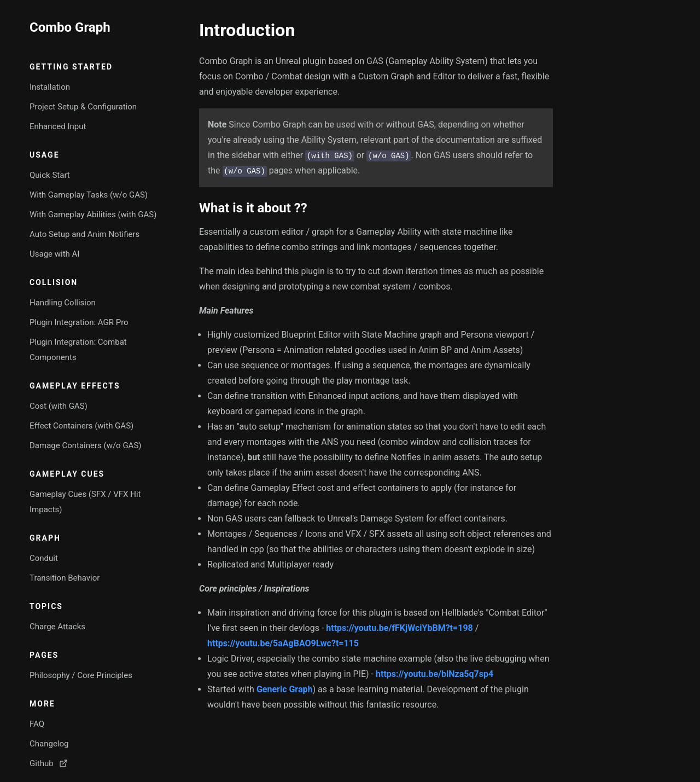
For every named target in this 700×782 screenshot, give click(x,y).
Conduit (44, 558)
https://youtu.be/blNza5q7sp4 (434, 674)
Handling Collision (63, 303)
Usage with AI (54, 254)
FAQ (37, 724)
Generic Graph (285, 689)
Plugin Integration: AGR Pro (79, 322)
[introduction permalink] (194, 30)
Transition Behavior (65, 578)
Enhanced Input (58, 126)
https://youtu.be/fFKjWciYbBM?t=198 (399, 628)
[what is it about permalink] (194, 208)
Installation (50, 87)
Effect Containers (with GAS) (81, 426)
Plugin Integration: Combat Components (78, 350)
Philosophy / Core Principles (81, 675)
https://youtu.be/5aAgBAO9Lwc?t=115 (283, 643)
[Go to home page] (95, 27)
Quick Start (50, 175)
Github (49, 763)
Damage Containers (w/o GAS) (86, 445)
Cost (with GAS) (59, 406)
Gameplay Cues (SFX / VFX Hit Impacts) (85, 502)
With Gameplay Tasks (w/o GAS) (89, 195)
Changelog (49, 744)
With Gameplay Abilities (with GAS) (93, 215)
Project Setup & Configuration (83, 107)
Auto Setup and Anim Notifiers (84, 234)
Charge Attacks (57, 627)
